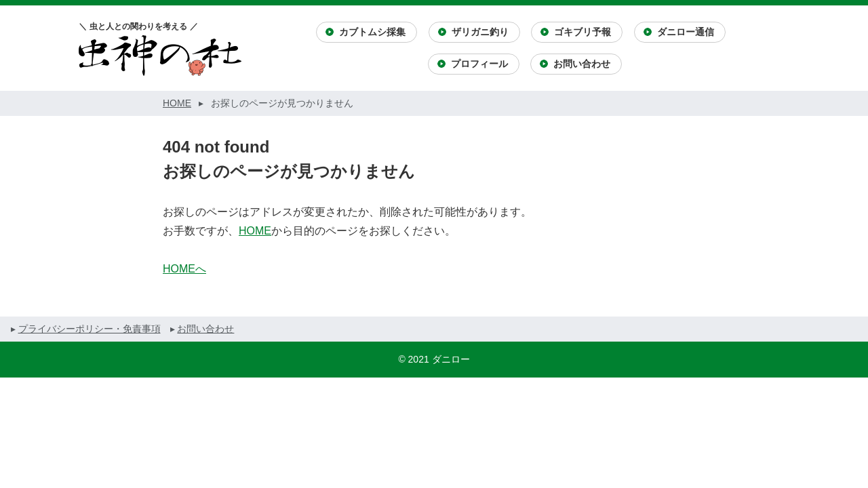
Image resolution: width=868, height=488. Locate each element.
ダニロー (451, 359)
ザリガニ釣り (480, 32)
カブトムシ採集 (372, 32)
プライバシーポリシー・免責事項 (90, 329)
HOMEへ (184, 269)
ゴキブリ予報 (583, 32)
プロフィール (479, 64)
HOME (255, 231)
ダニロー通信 (686, 32)
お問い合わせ (582, 64)
